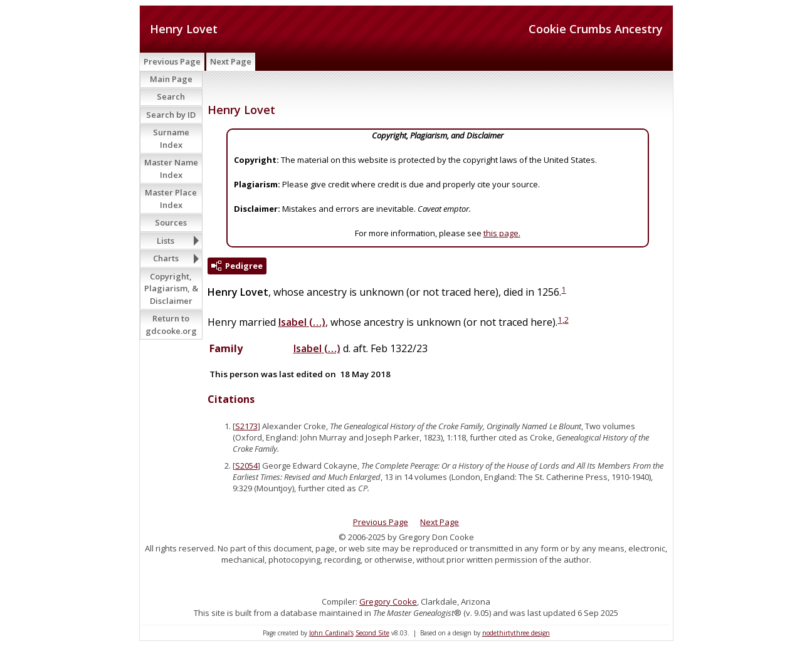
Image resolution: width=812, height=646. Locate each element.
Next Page (231, 61)
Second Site (372, 633)
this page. (502, 233)
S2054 (246, 466)
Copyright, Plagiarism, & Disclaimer (171, 289)
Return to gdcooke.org (171, 325)
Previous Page (172, 61)
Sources (171, 222)
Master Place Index (171, 199)
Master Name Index (171, 169)
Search (171, 96)
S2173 (246, 426)
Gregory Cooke (388, 602)
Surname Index (171, 138)
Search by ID (171, 115)
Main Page (171, 79)
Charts (166, 258)
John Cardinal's (331, 633)
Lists (166, 241)
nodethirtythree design (516, 633)
